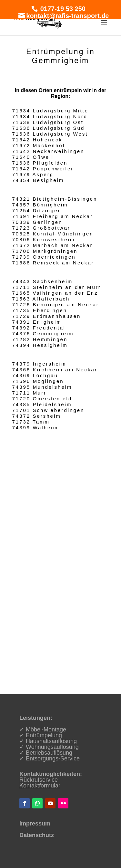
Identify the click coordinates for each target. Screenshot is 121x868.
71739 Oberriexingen (44, 257)
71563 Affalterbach (41, 299)
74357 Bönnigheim (40, 205)
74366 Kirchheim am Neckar (55, 370)
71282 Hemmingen (40, 339)
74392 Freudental (39, 328)
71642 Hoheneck (37, 140)
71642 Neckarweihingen (48, 151)
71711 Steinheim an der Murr (57, 287)
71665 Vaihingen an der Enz (55, 293)
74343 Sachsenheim (43, 281)
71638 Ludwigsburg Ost (48, 122)
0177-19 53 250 (62, 9)
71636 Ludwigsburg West (50, 134)
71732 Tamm (31, 422)
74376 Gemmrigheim (43, 334)
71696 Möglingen (38, 381)
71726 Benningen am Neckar (56, 305)
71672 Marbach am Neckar (53, 245)
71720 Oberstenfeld (42, 399)
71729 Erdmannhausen (47, 316)
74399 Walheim (35, 428)
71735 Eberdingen (40, 310)
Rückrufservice (39, 780)
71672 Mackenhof (39, 145)
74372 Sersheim (37, 416)
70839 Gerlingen (37, 222)
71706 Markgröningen (45, 251)
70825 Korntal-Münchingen (53, 234)
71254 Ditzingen (37, 210)
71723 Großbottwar (41, 228)
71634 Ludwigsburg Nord (50, 116)
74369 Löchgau (35, 375)
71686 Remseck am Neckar (53, 263)
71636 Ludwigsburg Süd (49, 128)
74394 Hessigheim (40, 345)
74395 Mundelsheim (42, 387)
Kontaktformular (40, 786)
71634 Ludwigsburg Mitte (50, 111)
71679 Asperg (33, 174)
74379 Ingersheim (39, 364)
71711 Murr (30, 393)
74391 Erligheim (37, 322)
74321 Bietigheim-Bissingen (55, 199)
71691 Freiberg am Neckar (53, 216)
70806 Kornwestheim (44, 239)
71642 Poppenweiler (43, 169)
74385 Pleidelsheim (42, 404)
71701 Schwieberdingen (48, 410)
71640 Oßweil (33, 157)
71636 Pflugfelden (40, 163)
